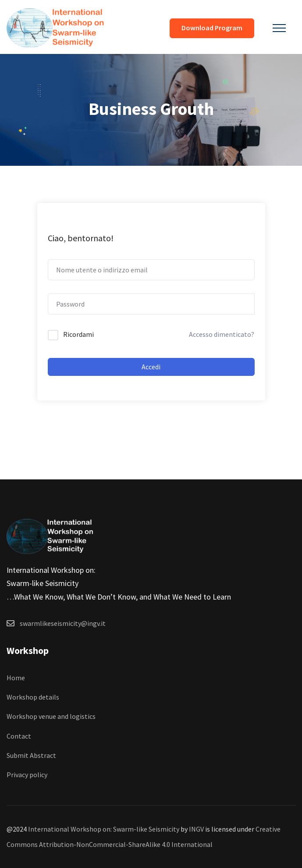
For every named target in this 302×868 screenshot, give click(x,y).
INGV (196, 829)
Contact (19, 736)
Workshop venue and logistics (51, 716)
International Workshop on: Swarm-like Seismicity (104, 829)
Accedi (151, 367)
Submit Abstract (31, 755)
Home (16, 678)
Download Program (212, 28)
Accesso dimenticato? (222, 334)
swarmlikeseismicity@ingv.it (63, 623)
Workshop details (33, 697)
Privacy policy (27, 775)
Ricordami (78, 334)
